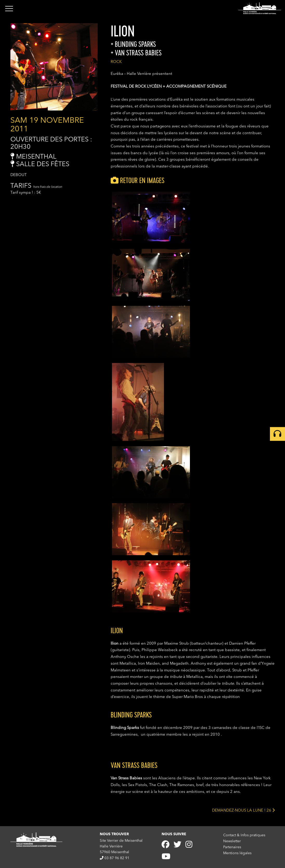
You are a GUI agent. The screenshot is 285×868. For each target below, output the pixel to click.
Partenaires (232, 847)
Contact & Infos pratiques (244, 835)
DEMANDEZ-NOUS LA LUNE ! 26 (243, 810)
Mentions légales (237, 853)
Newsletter (232, 841)
